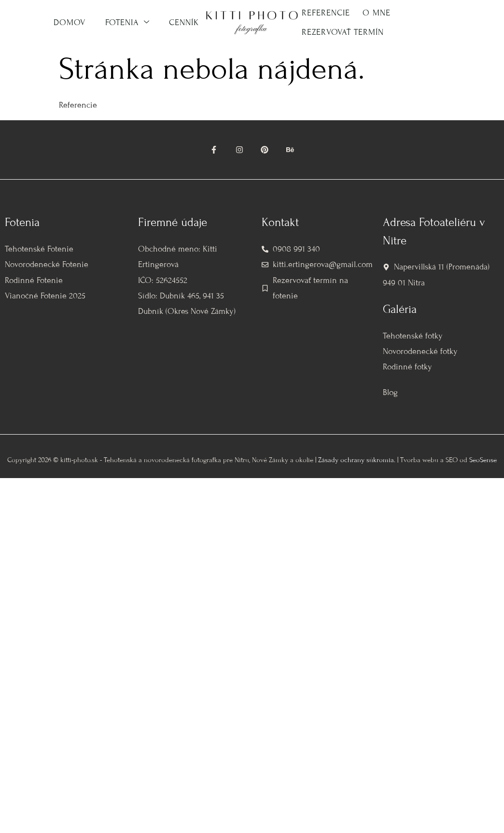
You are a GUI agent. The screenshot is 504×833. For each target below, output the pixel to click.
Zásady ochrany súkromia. (357, 460)
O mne (377, 13)
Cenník (184, 22)
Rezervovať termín (343, 32)
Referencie (326, 13)
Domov (70, 22)
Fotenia (127, 23)
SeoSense (483, 460)
